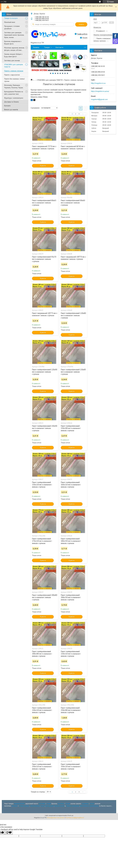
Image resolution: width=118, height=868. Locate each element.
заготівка (42, 804)
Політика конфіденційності (75, 818)
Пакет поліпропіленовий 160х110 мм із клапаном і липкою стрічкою (71, 485)
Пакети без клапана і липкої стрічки (14, 80)
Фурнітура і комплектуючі (14, 98)
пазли (43, 806)
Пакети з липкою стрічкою (14, 71)
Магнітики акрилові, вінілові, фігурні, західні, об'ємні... (14, 49)
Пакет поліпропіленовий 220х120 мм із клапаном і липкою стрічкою (42, 710)
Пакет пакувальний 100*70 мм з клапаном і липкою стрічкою (73, 258)
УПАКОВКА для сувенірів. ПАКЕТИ (14, 66)
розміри (15, 806)
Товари (47, 47)
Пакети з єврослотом (12, 75)
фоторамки (50, 806)
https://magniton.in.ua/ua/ (100, 91)
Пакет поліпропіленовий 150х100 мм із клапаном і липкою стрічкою (71, 428)
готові (49, 804)
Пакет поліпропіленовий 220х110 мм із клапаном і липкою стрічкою (71, 654)
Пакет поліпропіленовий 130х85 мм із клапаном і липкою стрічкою (73, 372)
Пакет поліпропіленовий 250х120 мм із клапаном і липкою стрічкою (71, 767)
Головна (36, 47)
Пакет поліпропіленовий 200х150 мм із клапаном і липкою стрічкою (71, 597)
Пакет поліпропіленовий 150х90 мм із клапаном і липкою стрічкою (45, 428)
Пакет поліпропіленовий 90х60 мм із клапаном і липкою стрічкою (73, 203)
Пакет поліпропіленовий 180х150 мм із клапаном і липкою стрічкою (71, 541)
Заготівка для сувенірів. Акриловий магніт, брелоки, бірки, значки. (14, 35)
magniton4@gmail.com (99, 99)
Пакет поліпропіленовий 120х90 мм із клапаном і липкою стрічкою (45, 372)
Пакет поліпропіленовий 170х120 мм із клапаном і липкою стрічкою (42, 541)
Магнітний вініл (10, 22)
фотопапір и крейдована (89, 806)
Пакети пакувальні (73, 806)
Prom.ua (70, 815)
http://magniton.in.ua (98, 83)
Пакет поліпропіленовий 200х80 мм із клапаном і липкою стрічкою (45, 597)
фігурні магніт (60, 806)
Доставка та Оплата (11, 102)
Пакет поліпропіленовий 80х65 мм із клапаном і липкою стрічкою (44, 203)
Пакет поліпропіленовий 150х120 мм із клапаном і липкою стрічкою (42, 485)
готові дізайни (24, 806)
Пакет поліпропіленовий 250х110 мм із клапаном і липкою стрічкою (42, 767)
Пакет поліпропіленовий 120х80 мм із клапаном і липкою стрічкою (73, 315)
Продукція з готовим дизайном (12, 27)
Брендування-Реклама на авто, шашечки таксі (14, 93)
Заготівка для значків (12, 60)
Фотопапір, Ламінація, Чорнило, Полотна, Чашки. (14, 86)
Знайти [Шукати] (81, 24)
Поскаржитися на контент (56, 818)
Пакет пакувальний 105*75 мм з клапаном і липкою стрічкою (45, 314)
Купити (43, 166)
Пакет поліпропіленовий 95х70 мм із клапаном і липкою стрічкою (44, 259)
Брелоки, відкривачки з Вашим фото (13, 43)
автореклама (35, 806)
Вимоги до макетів (11, 110)
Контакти (7, 106)
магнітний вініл (19, 804)
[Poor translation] (9, 833)
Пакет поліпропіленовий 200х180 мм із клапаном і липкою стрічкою (42, 654)
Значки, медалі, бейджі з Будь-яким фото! (13, 55)
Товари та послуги (11, 18)
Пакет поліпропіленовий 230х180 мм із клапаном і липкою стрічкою (71, 710)
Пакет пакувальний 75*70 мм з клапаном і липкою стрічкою (44, 147)
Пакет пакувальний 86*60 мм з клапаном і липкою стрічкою (73, 147)
